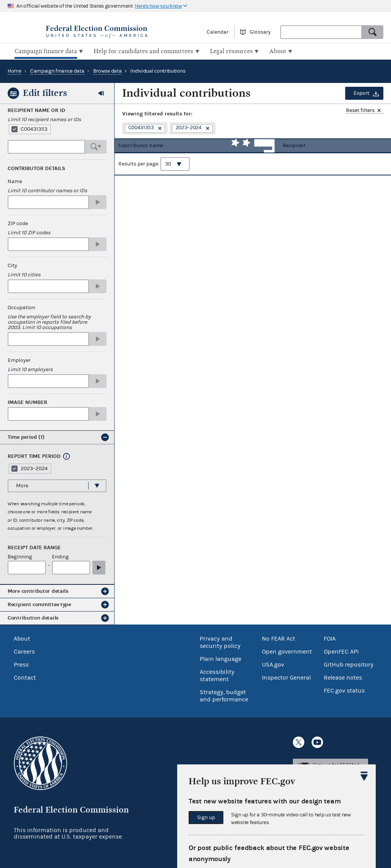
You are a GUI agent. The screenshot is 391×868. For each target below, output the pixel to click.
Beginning (20, 556)
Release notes (343, 677)
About (22, 638)
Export (361, 92)
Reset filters (360, 110)
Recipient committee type (39, 604)
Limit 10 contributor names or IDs (47, 190)
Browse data (107, 70)
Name (15, 181)
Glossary (260, 32)
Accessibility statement (217, 674)
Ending (60, 556)
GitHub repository (349, 664)
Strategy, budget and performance (224, 695)
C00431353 (34, 128)
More (22, 485)
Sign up (206, 818)
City (12, 265)
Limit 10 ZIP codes (29, 232)
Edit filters (45, 92)
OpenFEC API (341, 651)
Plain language (221, 658)
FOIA (330, 638)
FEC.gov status (344, 690)
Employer (19, 360)
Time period (26, 436)
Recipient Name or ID (36, 110)
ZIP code (18, 223)
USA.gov (273, 664)
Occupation (21, 307)
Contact (25, 677)
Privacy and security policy (220, 641)
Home (15, 70)
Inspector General (286, 677)
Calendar (217, 32)
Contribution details (33, 617)
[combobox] (321, 32)
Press (21, 664)
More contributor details (38, 590)
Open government (287, 651)
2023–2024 (34, 467)
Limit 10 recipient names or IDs (44, 119)
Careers (24, 651)
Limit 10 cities (24, 274)
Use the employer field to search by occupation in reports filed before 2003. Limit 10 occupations (49, 321)
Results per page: (154, 169)
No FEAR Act (279, 638)
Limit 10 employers (30, 369)
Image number (27, 402)
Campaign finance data (57, 70)
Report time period (34, 456)
